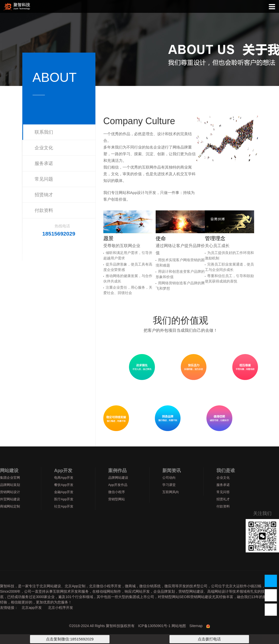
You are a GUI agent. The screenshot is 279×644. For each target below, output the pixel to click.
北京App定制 (75, 586)
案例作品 (117, 471)
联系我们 (44, 132)
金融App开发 (64, 492)
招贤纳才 (44, 195)
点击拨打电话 (209, 639)
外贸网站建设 (10, 499)
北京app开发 (32, 608)
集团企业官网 (10, 478)
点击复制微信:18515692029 (70, 639)
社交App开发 (64, 506)
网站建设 (9, 471)
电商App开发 (64, 478)
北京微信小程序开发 (105, 586)
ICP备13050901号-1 (154, 626)
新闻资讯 (172, 471)
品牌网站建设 (118, 478)
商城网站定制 (10, 506)
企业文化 (44, 148)
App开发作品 (118, 485)
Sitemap (196, 626)
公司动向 (169, 478)
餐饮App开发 (64, 485)
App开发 (63, 471)
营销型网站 (117, 499)
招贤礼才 (223, 499)
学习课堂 (169, 485)
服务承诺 (44, 163)
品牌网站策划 (10, 485)
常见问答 (223, 492)
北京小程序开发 (61, 608)
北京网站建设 (50, 586)
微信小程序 (117, 492)
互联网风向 (171, 492)
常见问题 (44, 179)
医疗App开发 (64, 499)
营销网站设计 (10, 492)
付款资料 (44, 210)
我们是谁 (226, 471)
